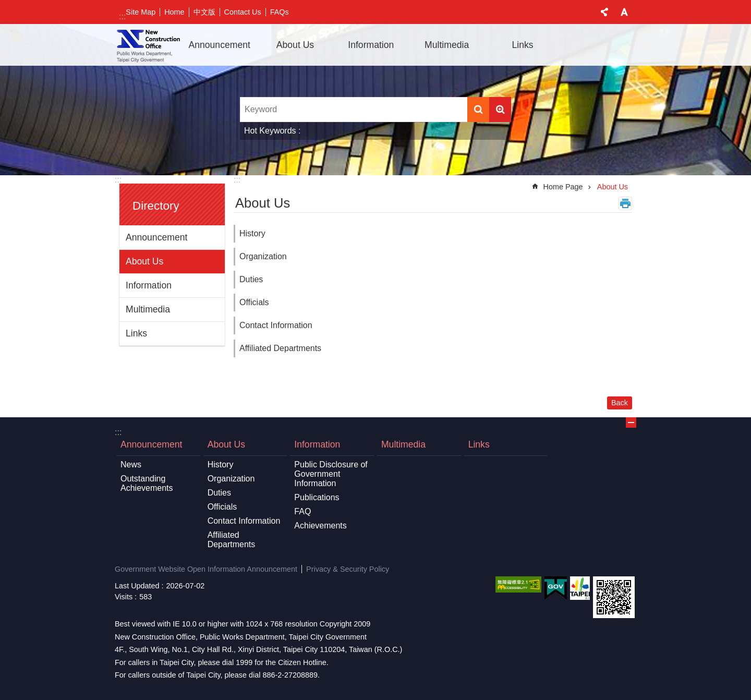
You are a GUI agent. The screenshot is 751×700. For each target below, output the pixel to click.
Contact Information (276, 325)
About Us (144, 261)
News (131, 464)
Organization (263, 256)
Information (149, 285)
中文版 (204, 12)
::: (122, 16)
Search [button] (478, 110)
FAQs (280, 12)
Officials (254, 302)
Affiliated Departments (280, 348)
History (252, 233)
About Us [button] (295, 45)
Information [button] (371, 45)
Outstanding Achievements (147, 483)
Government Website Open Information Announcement (206, 569)
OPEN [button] (631, 423)
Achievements (320, 526)
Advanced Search (500, 110)
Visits (124, 597)
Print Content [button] (625, 203)
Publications (317, 497)
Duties (251, 279)
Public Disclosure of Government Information (331, 474)
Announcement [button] (219, 45)
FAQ (302, 511)
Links (522, 45)
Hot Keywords (270, 131)
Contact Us (243, 12)
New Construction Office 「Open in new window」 (148, 45)
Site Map (141, 12)
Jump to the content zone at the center (5, 5)
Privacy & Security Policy (348, 569)
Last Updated (137, 586)
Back (620, 403)
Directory (156, 206)
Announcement (156, 237)
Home (174, 12)
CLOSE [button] (604, 12)
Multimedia (447, 45)
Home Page (563, 187)
